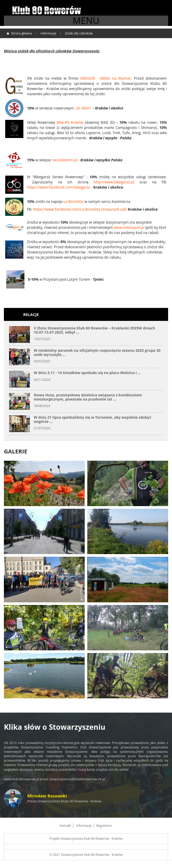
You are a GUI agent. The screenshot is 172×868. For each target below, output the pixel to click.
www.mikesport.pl (129, 227)
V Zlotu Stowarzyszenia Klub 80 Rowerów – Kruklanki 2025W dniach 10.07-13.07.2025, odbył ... (94, 330)
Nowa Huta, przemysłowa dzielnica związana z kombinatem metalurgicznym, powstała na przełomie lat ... (88, 397)
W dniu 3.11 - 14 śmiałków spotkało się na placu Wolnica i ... (87, 373)
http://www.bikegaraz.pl (114, 182)
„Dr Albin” (83, 108)
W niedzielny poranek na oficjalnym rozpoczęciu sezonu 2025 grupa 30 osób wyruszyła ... (97, 352)
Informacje (48, 33)
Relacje (31, 314)
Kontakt (65, 826)
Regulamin (104, 826)
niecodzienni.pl (64, 160)
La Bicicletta (73, 201)
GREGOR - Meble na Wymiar (106, 78)
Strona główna (22, 33)
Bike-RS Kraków (70, 122)
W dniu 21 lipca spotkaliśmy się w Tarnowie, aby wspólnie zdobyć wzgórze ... (92, 419)
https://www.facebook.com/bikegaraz (59, 187)
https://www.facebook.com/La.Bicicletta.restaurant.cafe (80, 209)
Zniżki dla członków (79, 33)
